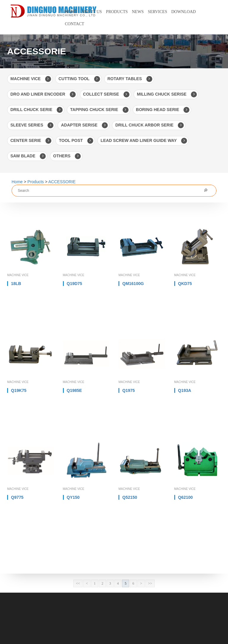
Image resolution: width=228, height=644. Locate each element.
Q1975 (129, 390)
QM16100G (133, 284)
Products (117, 12)
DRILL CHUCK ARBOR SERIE (149, 125)
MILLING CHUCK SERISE (167, 94)
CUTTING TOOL (79, 79)
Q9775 (17, 497)
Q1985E (74, 390)
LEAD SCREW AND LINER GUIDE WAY (144, 141)
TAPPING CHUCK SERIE (99, 110)
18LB (16, 284)
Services (157, 12)
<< (78, 583)
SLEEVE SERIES (32, 125)
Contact (75, 24)
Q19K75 (19, 390)
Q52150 (130, 497)
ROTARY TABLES (130, 79)
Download (183, 12)
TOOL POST (76, 141)
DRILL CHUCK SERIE (37, 110)
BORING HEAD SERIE (163, 110)
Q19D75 (75, 284)
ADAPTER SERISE (84, 125)
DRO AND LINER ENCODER (43, 94)
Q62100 (186, 497)
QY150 (73, 497)
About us (92, 12)
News (138, 12)
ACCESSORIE (62, 182)
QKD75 (185, 284)
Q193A (185, 390)
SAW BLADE (28, 156)
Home (71, 12)
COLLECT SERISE (106, 94)
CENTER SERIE (31, 141)
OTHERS (67, 156)
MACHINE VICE (31, 79)
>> (150, 583)
